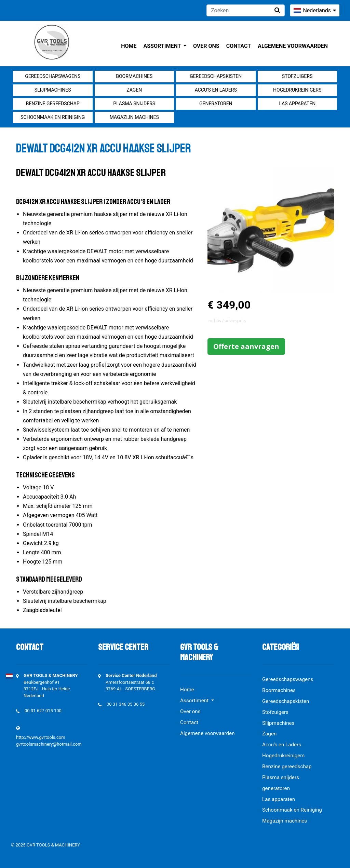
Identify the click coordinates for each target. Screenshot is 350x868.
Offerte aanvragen (246, 346)
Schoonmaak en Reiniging (53, 117)
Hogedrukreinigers (297, 90)
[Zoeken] (246, 10)
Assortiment (163, 46)
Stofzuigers (297, 76)
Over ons (206, 46)
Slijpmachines (53, 90)
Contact (239, 46)
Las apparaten (297, 104)
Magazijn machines (134, 117)
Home (129, 46)
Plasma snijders (134, 104)
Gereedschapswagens (53, 76)
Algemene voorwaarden (293, 46)
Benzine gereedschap (53, 104)
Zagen (134, 90)
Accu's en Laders (216, 90)
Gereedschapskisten (216, 76)
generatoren (216, 104)
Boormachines (134, 76)
